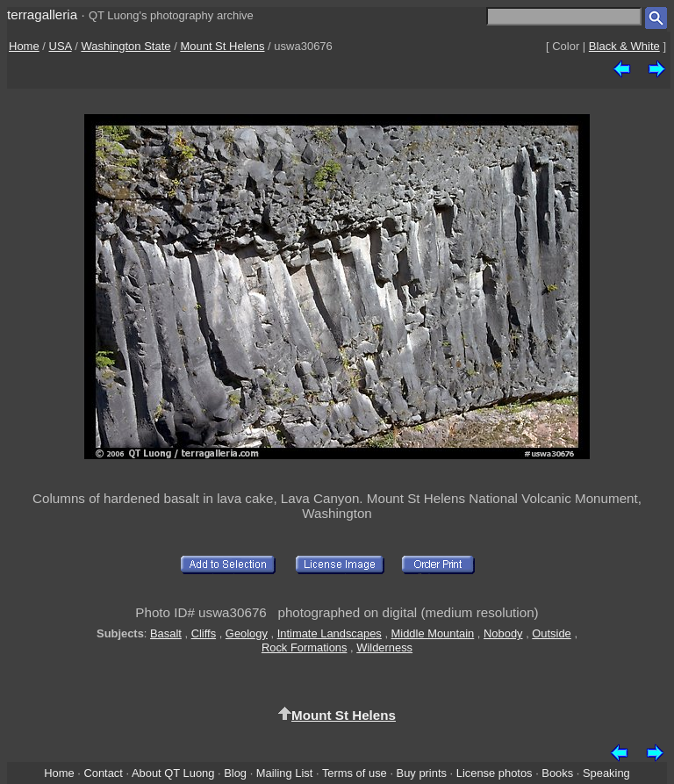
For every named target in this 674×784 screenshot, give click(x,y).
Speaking (606, 773)
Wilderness (384, 647)
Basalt (166, 633)
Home (24, 46)
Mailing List (285, 773)
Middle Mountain (433, 633)
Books (557, 773)
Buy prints (422, 773)
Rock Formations (305, 647)
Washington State (125, 46)
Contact (103, 773)
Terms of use (355, 773)
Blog (235, 773)
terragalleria (42, 14)
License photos (495, 773)
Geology (247, 633)
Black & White (624, 46)
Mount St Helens (222, 46)
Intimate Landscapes (330, 633)
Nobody (503, 633)
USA (61, 46)
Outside (551, 633)
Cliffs (204, 633)
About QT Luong (173, 773)
